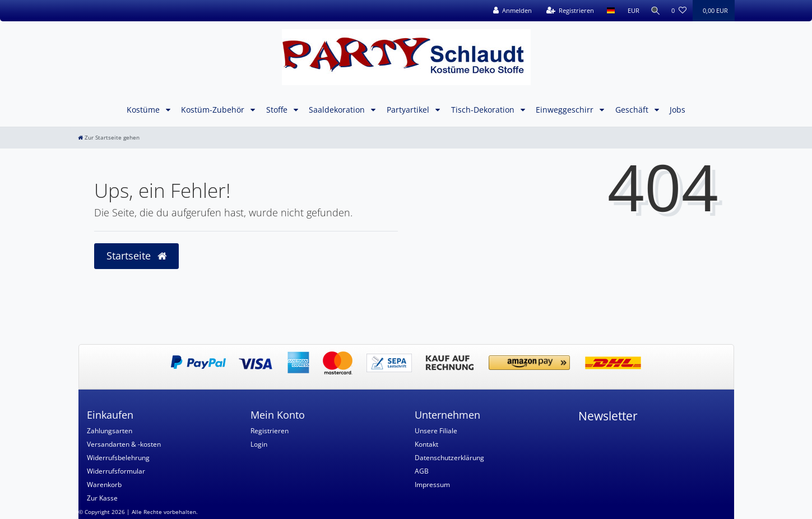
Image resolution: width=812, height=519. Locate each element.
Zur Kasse (102, 498)
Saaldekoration (338, 110)
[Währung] (631, 11)
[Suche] (654, 11)
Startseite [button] (136, 256)
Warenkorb (104, 485)
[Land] (608, 11)
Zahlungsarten (110, 431)
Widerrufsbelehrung (118, 458)
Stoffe (278, 110)
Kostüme (144, 110)
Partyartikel (409, 110)
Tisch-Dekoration (484, 110)
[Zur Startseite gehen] (109, 138)
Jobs (678, 110)
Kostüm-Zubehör (214, 110)
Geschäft (633, 110)
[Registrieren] (568, 11)
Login (259, 444)
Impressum (432, 485)
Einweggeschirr (566, 110)
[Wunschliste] (679, 11)
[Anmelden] (510, 11)
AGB (422, 471)
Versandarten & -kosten (124, 444)
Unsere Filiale (436, 431)
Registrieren (270, 431)
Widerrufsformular (116, 471)
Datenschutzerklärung (449, 458)
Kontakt (426, 444)
